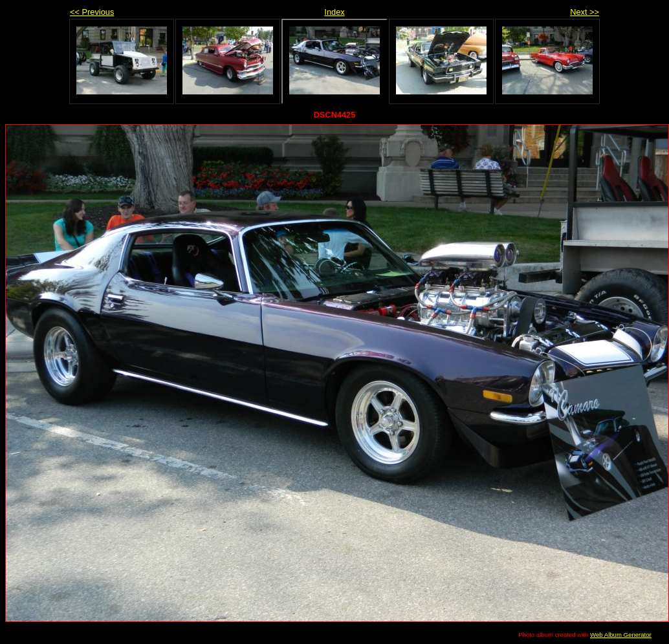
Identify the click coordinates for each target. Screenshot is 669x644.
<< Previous (92, 12)
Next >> (585, 12)
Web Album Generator (621, 635)
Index (334, 12)
